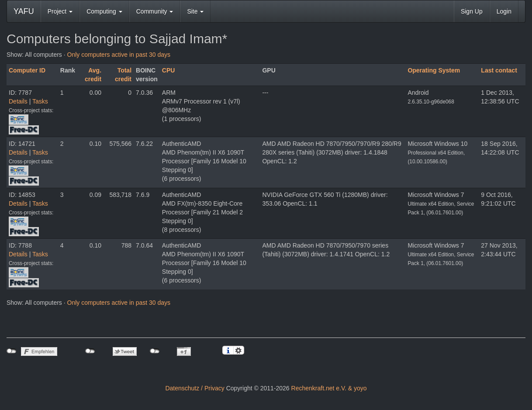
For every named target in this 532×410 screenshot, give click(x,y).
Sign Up (472, 11)
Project (60, 11)
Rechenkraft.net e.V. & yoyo (329, 388)
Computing (104, 11)
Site (195, 11)
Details (18, 101)
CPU (169, 70)
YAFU (24, 11)
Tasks (40, 101)
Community (155, 11)
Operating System (434, 70)
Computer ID (27, 70)
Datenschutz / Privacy (195, 388)
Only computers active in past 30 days (119, 55)
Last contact (499, 70)
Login (504, 11)
